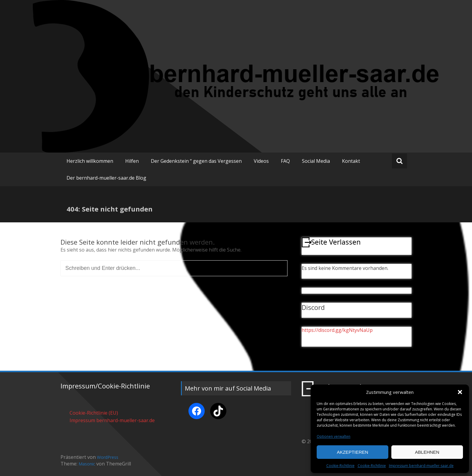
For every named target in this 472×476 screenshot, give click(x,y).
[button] (460, 392)
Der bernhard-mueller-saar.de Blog (106, 178)
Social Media (316, 161)
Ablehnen (427, 452)
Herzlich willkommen (90, 161)
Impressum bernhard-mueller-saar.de (421, 466)
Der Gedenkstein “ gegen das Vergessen (196, 161)
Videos (261, 161)
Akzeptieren (352, 452)
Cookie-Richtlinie (340, 466)
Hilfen (132, 161)
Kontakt (351, 161)
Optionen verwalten (334, 436)
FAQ (285, 161)
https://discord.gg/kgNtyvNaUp (337, 330)
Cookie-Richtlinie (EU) (94, 413)
